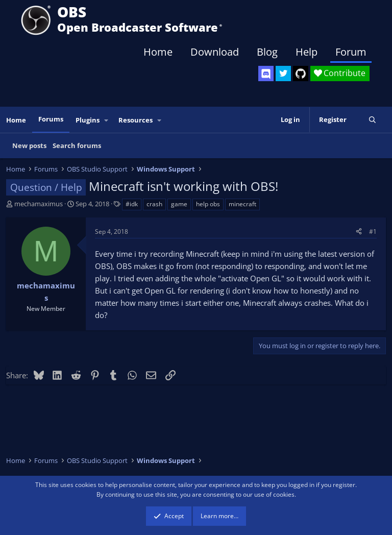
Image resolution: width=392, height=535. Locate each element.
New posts (29, 145)
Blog (267, 52)
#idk (132, 204)
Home (158, 52)
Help (307, 52)
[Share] (359, 232)
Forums (51, 119)
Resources (136, 120)
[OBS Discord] (266, 74)
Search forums (77, 145)
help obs (208, 204)
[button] (107, 120)
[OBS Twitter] (283, 74)
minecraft (242, 204)
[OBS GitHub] (301, 74)
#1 (373, 232)
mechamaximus (39, 204)
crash (154, 204)
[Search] (372, 120)
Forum (351, 52)
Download (215, 52)
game (179, 204)
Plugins (88, 120)
